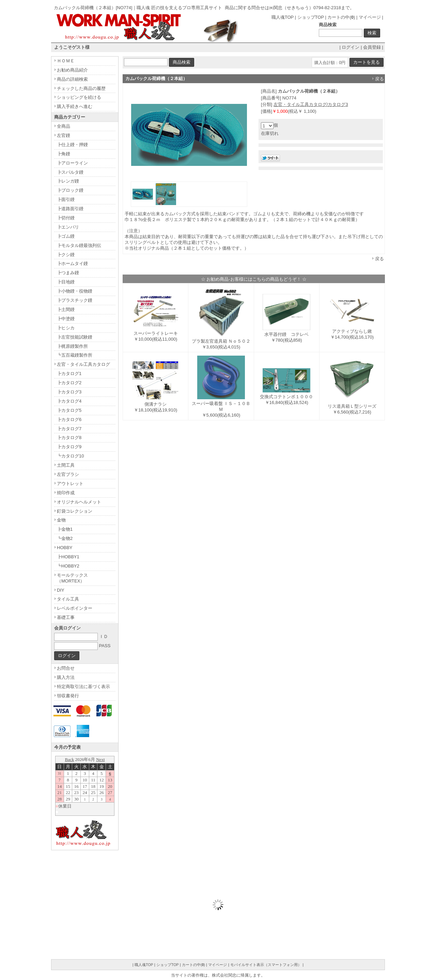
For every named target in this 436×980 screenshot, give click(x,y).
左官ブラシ (68, 474)
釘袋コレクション (75, 511)
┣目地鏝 (66, 282)
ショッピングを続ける (79, 97)
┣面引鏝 (66, 199)
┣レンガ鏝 (68, 181)
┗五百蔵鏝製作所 (75, 355)
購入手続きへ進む (75, 106)
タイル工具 (68, 599)
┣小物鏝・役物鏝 (75, 291)
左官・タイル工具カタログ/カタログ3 (311, 104)
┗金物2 (65, 538)
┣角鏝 (64, 154)
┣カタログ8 (69, 438)
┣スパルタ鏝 (70, 172)
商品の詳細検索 (72, 79)
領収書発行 (68, 696)
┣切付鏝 (66, 218)
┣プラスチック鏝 (75, 300)
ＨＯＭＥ (66, 61)
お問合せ (66, 668)
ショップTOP (311, 17)
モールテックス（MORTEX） (72, 578)
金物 (61, 520)
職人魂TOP (283, 17)
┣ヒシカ (66, 328)
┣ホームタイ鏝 (72, 263)
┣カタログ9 (69, 447)
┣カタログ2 (69, 383)
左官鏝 (64, 135)
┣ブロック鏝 (70, 190)
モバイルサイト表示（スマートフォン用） (266, 965)
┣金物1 (65, 529)
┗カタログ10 (70, 456)
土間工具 (66, 465)
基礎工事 (66, 617)
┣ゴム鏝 (66, 236)
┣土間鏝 (66, 309)
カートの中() (341, 17)
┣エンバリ (68, 227)
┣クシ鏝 (66, 255)
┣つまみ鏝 (68, 273)
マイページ (370, 17)
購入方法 (66, 677)
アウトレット (70, 484)
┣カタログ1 (69, 374)
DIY (61, 590)
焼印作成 (66, 493)
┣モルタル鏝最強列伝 (79, 245)
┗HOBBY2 (68, 566)
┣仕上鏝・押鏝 (72, 145)
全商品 (64, 126)
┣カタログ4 (69, 401)
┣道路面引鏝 (70, 209)
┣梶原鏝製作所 (72, 346)
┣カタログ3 (69, 392)
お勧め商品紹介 (72, 70)
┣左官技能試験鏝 (75, 337)
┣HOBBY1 (68, 557)
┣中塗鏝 (66, 319)
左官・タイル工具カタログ (83, 364)
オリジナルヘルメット (79, 502)
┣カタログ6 (69, 419)
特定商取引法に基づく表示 (83, 687)
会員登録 (372, 47)
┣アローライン (72, 163)
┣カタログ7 (69, 429)
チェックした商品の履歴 (81, 88)
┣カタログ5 (69, 410)
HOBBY (65, 548)
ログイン (351, 47)
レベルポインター (75, 608)
